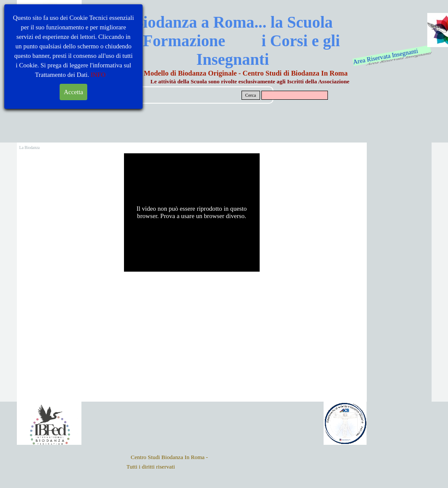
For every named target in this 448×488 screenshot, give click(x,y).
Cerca (251, 95)
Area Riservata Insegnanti (386, 56)
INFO (98, 75)
